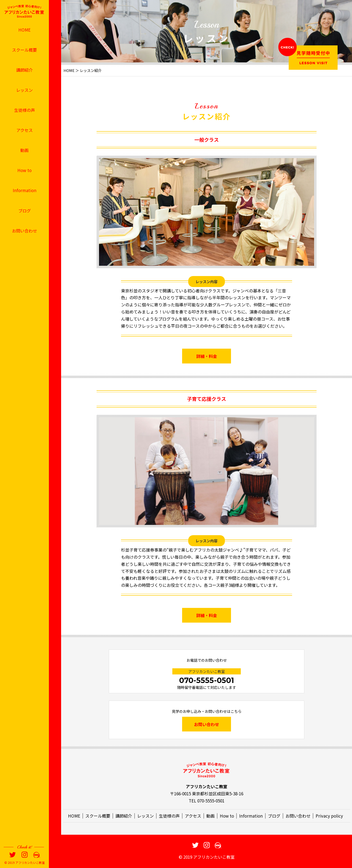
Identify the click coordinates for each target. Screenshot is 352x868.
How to (24, 170)
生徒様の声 (25, 110)
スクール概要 (24, 50)
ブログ (25, 211)
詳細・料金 (207, 366)
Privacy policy (329, 816)
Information (25, 190)
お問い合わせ (24, 231)
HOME (24, 30)
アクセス (25, 130)
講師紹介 (24, 70)
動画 (24, 150)
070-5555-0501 (207, 680)
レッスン (24, 90)
